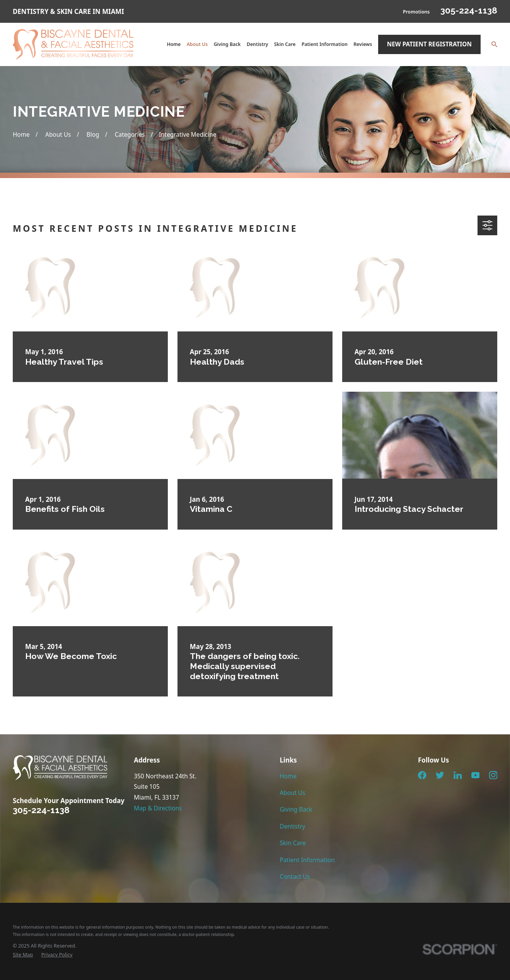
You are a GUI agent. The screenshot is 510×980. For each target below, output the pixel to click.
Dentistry (292, 826)
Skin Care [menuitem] (285, 44)
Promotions (416, 12)
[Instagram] (493, 775)
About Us (292, 793)
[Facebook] (422, 775)
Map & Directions (158, 808)
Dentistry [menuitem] (258, 44)
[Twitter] (440, 775)
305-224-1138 (469, 10)
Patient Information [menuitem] (325, 44)
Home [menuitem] (174, 44)
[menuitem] (23, 955)
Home (288, 776)
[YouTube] (476, 775)
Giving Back (296, 809)
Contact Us (295, 877)
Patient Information (307, 860)
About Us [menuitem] (197, 44)
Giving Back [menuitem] (227, 44)
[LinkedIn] (458, 775)
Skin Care (293, 843)
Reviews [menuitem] (363, 44)
